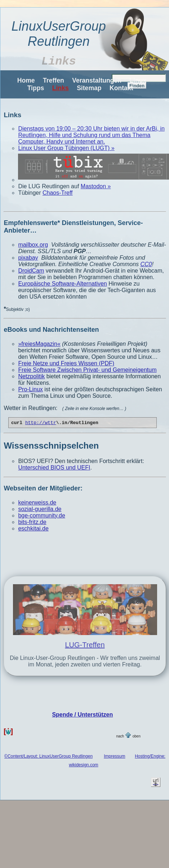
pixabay (28, 258)
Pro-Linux (30, 389)
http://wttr (41, 423)
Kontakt (121, 88)
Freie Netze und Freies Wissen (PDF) (66, 363)
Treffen (54, 80)
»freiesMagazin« (39, 344)
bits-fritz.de (32, 523)
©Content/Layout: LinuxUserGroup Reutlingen (48, 757)
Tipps (36, 88)
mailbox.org (33, 245)
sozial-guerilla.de (40, 510)
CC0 (146, 264)
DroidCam (31, 271)
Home (26, 80)
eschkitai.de (33, 530)
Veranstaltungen (97, 80)
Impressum (114, 757)
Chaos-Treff (58, 193)
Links (61, 88)
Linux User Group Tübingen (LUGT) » (66, 148)
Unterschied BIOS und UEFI (54, 469)
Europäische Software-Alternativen (62, 284)
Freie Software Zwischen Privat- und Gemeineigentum (87, 370)
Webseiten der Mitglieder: (43, 489)
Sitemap (89, 88)
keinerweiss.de (37, 504)
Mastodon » (96, 186)
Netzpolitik (31, 376)
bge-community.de (41, 517)
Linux (138, 80)
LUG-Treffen (85, 646)
